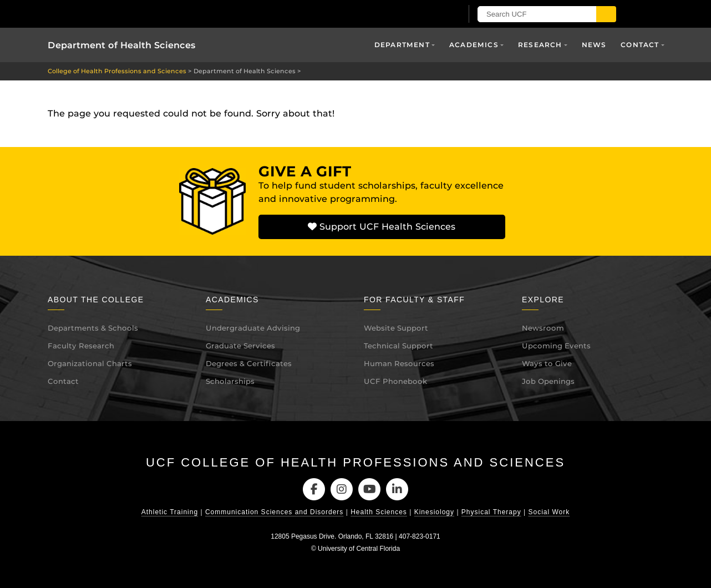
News (594, 45)
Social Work (549, 512)
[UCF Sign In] (426, 14)
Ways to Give (547, 363)
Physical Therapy (491, 512)
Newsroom (543, 328)
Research (540, 45)
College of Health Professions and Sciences (117, 71)
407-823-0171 (420, 536)
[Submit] (606, 14)
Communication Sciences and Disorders (274, 512)
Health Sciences (379, 512)
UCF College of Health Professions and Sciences (355, 462)
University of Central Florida (359, 549)
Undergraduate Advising (253, 328)
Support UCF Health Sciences (382, 227)
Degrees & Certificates (249, 363)
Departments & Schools (93, 328)
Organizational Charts (90, 363)
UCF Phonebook (395, 381)
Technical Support (398, 346)
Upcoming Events (556, 346)
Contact (640, 45)
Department (402, 45)
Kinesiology (434, 512)
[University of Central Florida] (177, 14)
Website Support (396, 328)
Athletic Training (170, 512)
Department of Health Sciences (122, 45)
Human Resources (399, 363)
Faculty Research (81, 346)
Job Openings (548, 381)
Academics (474, 45)
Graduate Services (240, 346)
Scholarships (230, 381)
